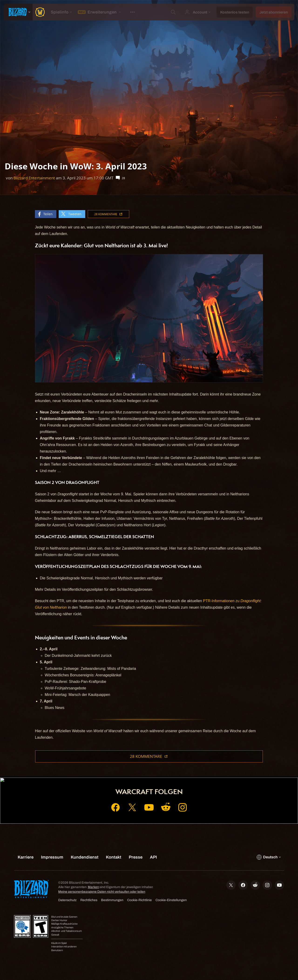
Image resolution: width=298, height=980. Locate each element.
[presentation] (18, 12)
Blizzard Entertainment (34, 178)
